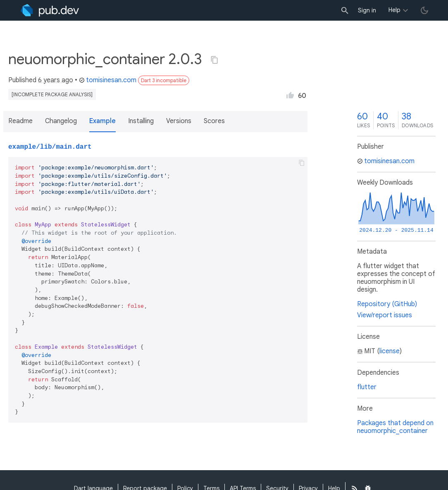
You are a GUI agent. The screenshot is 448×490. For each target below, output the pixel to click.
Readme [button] (20, 121)
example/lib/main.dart (50, 147)
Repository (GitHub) (387, 304)
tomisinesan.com (108, 80)
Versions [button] (179, 121)
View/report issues (385, 315)
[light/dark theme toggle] (424, 10)
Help (394, 10)
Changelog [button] (61, 121)
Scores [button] (214, 121)
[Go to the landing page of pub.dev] (50, 10)
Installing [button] (141, 121)
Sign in (367, 10)
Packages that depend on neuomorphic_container (395, 427)
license (390, 351)
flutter (367, 387)
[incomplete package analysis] (52, 94)
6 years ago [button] (56, 80)
